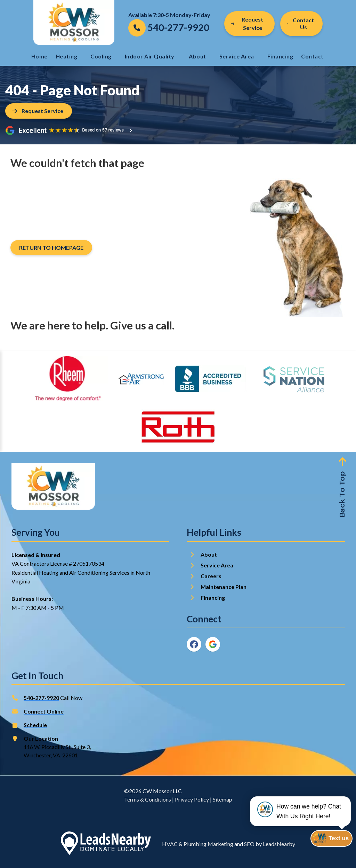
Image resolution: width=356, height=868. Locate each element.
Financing (280, 56)
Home (39, 56)
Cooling (101, 56)
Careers (211, 576)
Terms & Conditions (148, 799)
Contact (313, 56)
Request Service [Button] (247, 23)
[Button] (301, 24)
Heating (67, 56)
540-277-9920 (41, 698)
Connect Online (44, 711)
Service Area (237, 56)
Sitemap (222, 799)
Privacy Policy (192, 799)
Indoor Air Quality (150, 56)
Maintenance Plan (224, 587)
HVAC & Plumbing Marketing (198, 844)
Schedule (35, 725)
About (197, 56)
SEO (249, 844)
